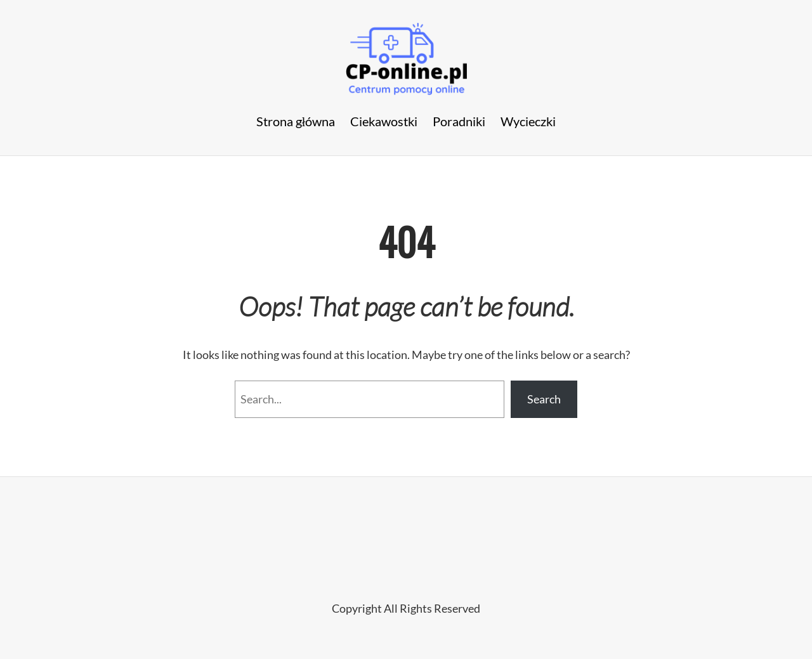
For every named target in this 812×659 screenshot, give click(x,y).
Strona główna (296, 121)
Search (544, 399)
